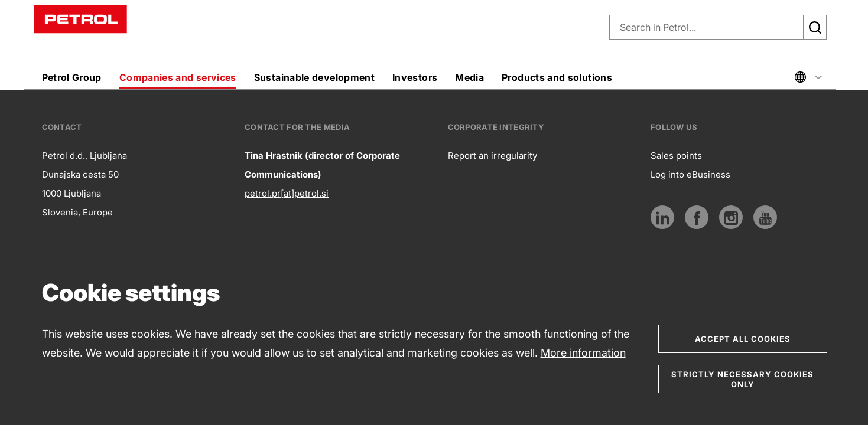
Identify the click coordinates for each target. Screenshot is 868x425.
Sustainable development (314, 77)
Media (469, 77)
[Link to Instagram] (731, 217)
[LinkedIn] (662, 217)
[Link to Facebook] (697, 217)
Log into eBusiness (690, 174)
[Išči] (815, 27)
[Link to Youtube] (765, 217)
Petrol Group (72, 77)
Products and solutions (557, 77)
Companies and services (178, 77)
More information (583, 353)
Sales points (676, 156)
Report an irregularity (492, 156)
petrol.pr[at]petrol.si (287, 193)
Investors (415, 77)
